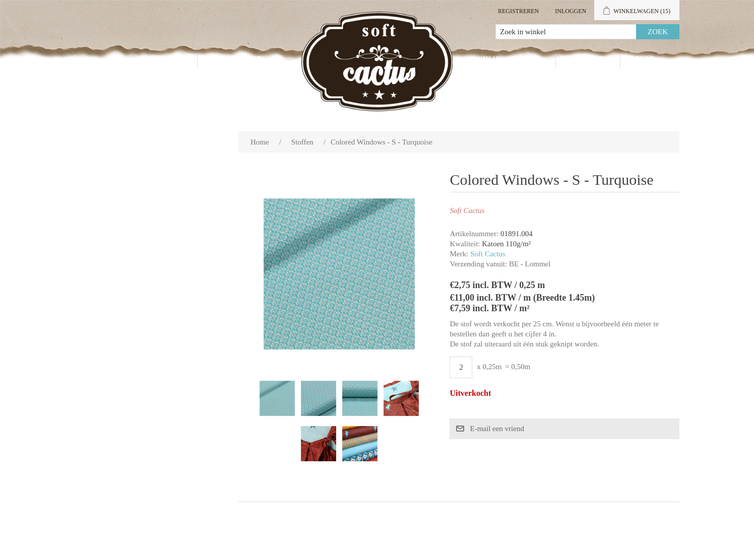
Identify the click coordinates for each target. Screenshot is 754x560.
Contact (588, 61)
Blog (645, 61)
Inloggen (571, 11)
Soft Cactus (488, 254)
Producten (160, 61)
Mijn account (512, 61)
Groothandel (240, 61)
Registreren (518, 11)
